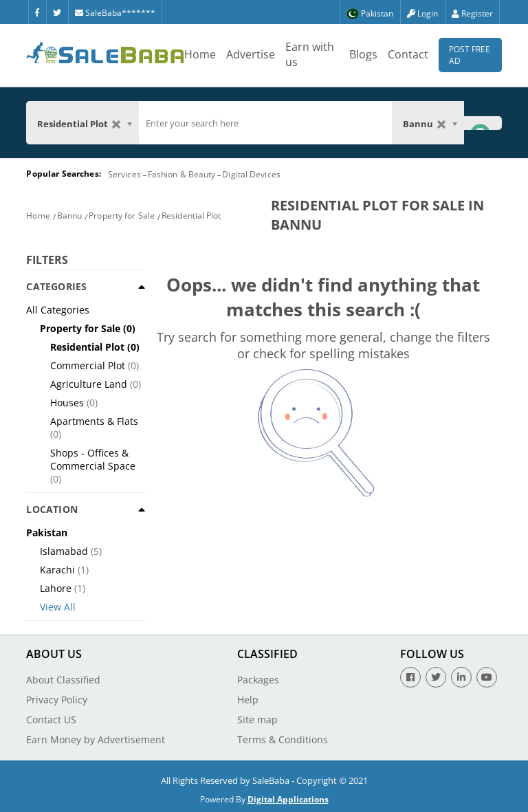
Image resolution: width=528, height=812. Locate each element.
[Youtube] (487, 677)
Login (422, 13)
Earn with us (310, 54)
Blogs (363, 54)
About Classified (63, 680)
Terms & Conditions (283, 739)
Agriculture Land (89, 384)
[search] (265, 123)
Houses (67, 403)
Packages (258, 680)
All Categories (58, 310)
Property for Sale (122, 216)
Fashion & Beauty (182, 174)
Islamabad (64, 551)
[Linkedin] (461, 677)
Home (200, 54)
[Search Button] (483, 123)
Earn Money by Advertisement (96, 739)
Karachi (57, 570)
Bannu (70, 216)
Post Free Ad (470, 55)
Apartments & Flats (94, 421)
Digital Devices (251, 174)
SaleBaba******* (115, 13)
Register (472, 13)
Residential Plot (191, 216)
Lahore (56, 588)
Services (124, 174)
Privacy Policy (57, 700)
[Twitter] (57, 12)
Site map (257, 720)
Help (248, 700)
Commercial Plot (88, 365)
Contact (408, 54)
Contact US (51, 720)
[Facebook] (37, 12)
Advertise (251, 54)
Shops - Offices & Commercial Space (93, 459)
